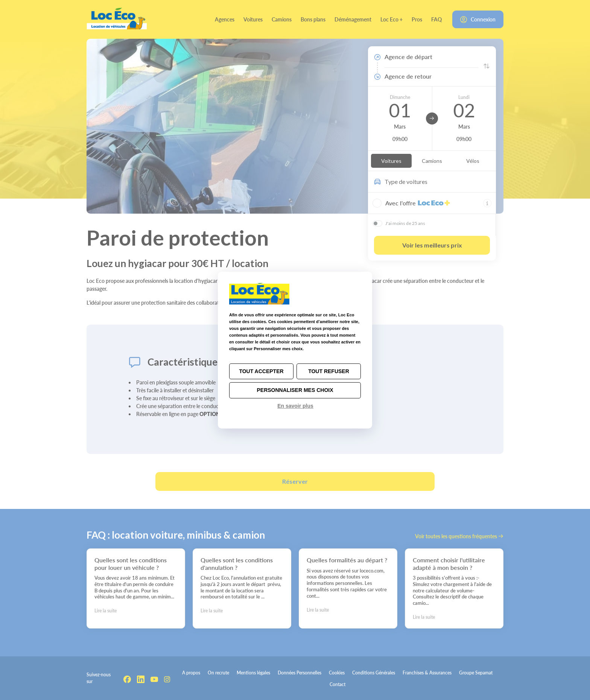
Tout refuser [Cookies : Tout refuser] (329, 371)
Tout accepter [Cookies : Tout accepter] (261, 371)
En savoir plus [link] (295, 406)
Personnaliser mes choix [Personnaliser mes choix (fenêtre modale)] (295, 390)
